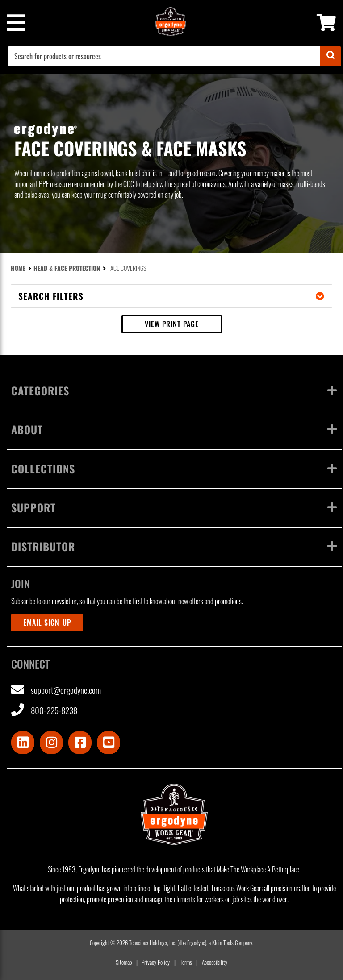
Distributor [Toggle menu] (174, 546)
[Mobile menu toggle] (16, 23)
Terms (186, 962)
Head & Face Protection (67, 268)
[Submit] (330, 56)
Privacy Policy (156, 962)
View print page (172, 324)
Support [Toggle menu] (174, 507)
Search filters (171, 296)
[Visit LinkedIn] (23, 743)
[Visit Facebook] (80, 743)
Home (18, 268)
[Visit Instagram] (51, 743)
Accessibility (215, 962)
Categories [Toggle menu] (174, 390)
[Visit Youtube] (109, 743)
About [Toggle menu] (174, 429)
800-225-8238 (44, 710)
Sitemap (124, 962)
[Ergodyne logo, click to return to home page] (174, 814)
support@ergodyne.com (56, 690)
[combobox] (174, 56)
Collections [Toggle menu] (174, 469)
